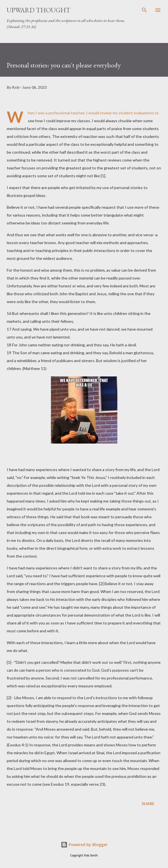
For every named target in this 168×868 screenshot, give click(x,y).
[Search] (144, 10)
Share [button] (148, 804)
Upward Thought (39, 10)
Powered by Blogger (84, 845)
